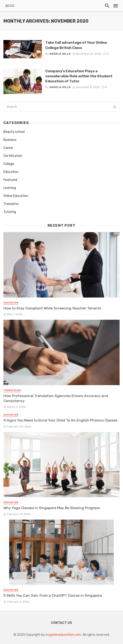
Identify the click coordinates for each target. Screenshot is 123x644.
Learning (10, 188)
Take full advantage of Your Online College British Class (76, 45)
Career (8, 148)
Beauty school (14, 132)
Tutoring (10, 212)
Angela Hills (60, 54)
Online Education (16, 196)
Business (10, 140)
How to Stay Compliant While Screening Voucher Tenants (52, 308)
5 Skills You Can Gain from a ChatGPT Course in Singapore (53, 595)
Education (11, 172)
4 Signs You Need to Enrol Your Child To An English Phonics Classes (60, 420)
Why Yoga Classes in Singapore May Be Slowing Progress (52, 508)
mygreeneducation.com (63, 635)
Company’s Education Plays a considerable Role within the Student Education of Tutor (79, 76)
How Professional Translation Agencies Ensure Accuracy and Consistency (56, 398)
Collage (9, 164)
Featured (10, 180)
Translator (11, 204)
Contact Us (61, 623)
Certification (13, 156)
